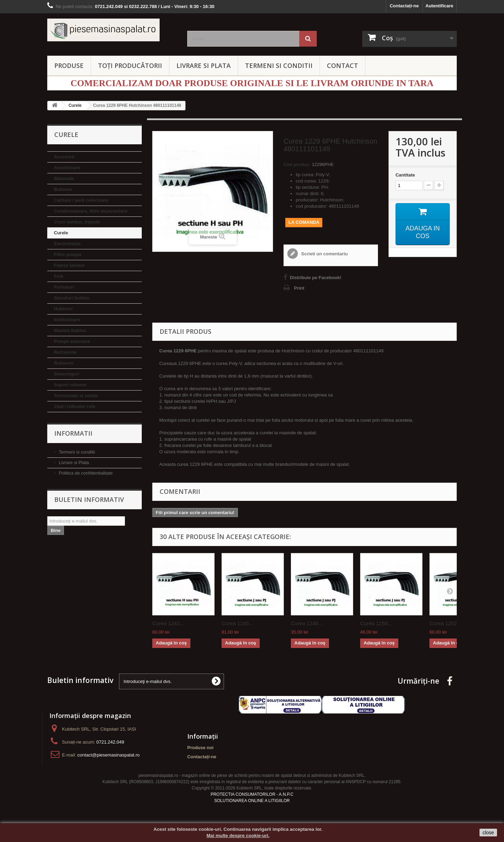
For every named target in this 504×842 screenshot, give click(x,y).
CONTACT (342, 65)
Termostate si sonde (76, 396)
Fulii (59, 276)
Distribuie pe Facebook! (316, 278)
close (488, 833)
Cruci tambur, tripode (77, 222)
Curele (61, 233)
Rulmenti (64, 363)
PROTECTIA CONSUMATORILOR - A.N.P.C (252, 794)
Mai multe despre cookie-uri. (238, 836)
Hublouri (63, 309)
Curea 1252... (445, 623)
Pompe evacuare (72, 341)
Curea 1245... (237, 623)
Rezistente (65, 352)
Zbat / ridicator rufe (75, 406)
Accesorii (64, 157)
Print (299, 288)
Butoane (63, 189)
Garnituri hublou (72, 298)
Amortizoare (67, 168)
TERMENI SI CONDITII (279, 65)
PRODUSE (69, 65)
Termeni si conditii (77, 452)
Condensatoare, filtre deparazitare (91, 211)
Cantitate (405, 175)
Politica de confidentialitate (86, 473)
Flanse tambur (69, 265)
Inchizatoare (67, 320)
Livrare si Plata (74, 463)
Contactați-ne (404, 6)
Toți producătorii (130, 65)
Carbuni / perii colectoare (81, 200)
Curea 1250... (376, 623)
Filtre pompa (68, 254)
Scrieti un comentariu (324, 254)
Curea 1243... (168, 623)
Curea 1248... (307, 623)
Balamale (64, 178)
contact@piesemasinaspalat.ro (108, 755)
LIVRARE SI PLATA (204, 65)
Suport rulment (70, 385)
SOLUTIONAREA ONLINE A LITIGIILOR (252, 801)
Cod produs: (297, 164)
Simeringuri (66, 374)
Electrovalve (67, 244)
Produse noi (200, 748)
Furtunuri (64, 287)
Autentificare (439, 6)
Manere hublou (70, 330)
